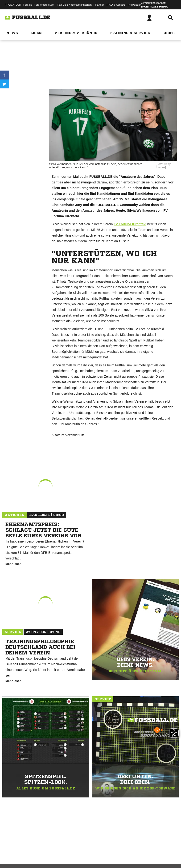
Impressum (10, 852)
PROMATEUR (13, 5)
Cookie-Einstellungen (142, 852)
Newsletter (135, 5)
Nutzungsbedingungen (63, 852)
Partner (100, 5)
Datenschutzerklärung (33, 852)
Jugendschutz (88, 852)
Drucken (24, 94)
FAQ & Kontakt (116, 5)
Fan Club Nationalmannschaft (75, 5)
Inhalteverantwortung (113, 852)
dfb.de (28, 5)
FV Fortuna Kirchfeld (130, 224)
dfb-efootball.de (45, 5)
